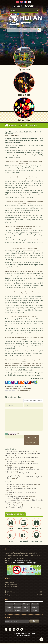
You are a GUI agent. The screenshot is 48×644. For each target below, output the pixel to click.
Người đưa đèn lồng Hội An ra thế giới (18, 453)
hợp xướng (35, 608)
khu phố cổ (35, 605)
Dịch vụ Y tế (24, 542)
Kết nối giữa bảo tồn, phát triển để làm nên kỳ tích (22, 493)
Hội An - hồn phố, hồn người (15, 499)
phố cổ (9, 608)
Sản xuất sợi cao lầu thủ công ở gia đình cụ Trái (21, 474)
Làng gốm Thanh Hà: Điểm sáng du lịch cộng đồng (22, 489)
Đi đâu (11, 542)
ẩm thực (35, 612)
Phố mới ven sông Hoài (13, 487)
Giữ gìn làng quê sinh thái (14, 505)
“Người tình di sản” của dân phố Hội (17, 462)
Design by (25, 636)
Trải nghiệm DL (36, 529)
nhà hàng (17, 612)
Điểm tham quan (24, 529)
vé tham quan (26, 605)
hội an (9, 605)
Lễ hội (11, 529)
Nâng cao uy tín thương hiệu (15, 507)
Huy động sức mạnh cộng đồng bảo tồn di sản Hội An (23, 458)
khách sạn (9, 612)
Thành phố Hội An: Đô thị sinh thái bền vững (20, 509)
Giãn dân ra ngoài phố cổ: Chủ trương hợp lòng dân (22, 464)
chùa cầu (26, 608)
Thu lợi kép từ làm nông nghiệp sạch (17, 497)
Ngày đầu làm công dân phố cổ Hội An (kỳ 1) (20, 486)
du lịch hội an (17, 605)
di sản (26, 612)
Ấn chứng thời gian (12, 476)
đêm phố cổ (17, 608)
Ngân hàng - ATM (36, 542)
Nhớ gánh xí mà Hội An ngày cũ (16, 468)
